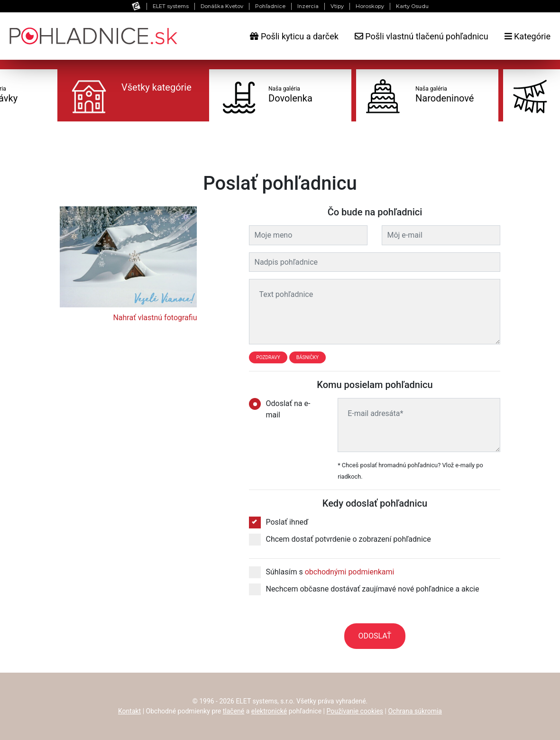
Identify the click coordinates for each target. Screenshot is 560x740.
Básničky (308, 357)
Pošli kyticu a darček (294, 36)
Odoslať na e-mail (280, 409)
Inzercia (308, 6)
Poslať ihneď (279, 522)
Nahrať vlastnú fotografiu (155, 318)
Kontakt (129, 711)
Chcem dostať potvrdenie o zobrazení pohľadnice (340, 539)
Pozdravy (268, 357)
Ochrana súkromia (415, 711)
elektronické (269, 711)
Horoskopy (370, 6)
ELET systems (171, 6)
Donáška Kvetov (222, 6)
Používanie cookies (355, 711)
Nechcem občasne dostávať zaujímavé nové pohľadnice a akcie (364, 589)
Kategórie (528, 36)
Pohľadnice (270, 6)
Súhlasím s (321, 572)
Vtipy (337, 6)
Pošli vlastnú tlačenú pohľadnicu (422, 36)
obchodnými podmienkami (350, 572)
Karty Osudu (412, 6)
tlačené (234, 711)
